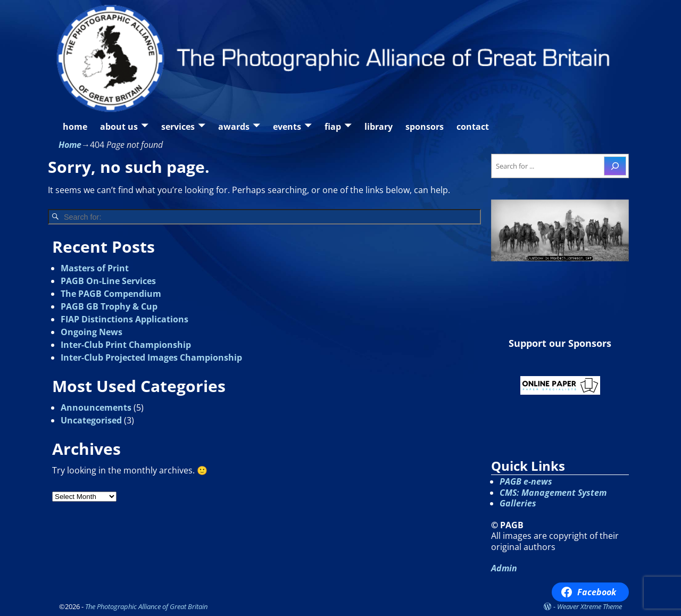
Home (70, 145)
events (287, 127)
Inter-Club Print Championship (126, 345)
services (178, 127)
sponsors (425, 127)
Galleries (518, 503)
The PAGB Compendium (111, 294)
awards (234, 127)
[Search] (615, 166)
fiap (333, 127)
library (379, 127)
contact (473, 127)
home (75, 127)
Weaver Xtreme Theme (589, 606)
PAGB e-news (526, 481)
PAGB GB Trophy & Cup (109, 306)
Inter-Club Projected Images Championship (151, 357)
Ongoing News (92, 332)
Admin (504, 568)
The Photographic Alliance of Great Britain (146, 606)
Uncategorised (91, 420)
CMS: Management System (553, 493)
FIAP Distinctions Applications (124, 319)
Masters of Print (95, 268)
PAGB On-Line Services (108, 281)
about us (119, 127)
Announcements (96, 407)
